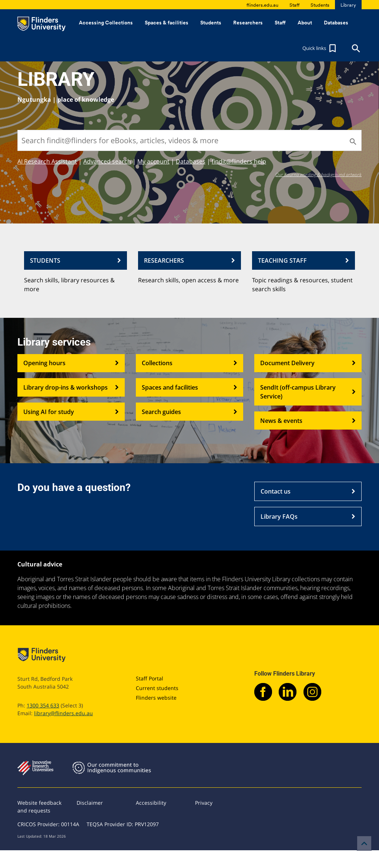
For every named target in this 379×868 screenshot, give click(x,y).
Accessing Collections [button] (106, 23)
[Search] (352, 142)
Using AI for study (71, 412)
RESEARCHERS (189, 260)
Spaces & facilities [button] (167, 23)
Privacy (204, 803)
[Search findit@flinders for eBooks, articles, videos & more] (189, 140)
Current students (157, 688)
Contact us (308, 491)
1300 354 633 (43, 705)
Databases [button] (336, 23)
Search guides (189, 412)
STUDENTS (76, 260)
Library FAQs (308, 517)
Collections (189, 363)
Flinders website (156, 698)
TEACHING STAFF (303, 260)
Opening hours (71, 363)
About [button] (305, 23)
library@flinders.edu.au (63, 713)
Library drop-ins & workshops (71, 387)
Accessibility (151, 803)
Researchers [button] (248, 23)
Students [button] (211, 23)
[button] (320, 48)
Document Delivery (308, 363)
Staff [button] (280, 23)
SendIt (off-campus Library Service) (308, 392)
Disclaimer (90, 803)
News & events (308, 421)
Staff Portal (150, 678)
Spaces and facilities (189, 387)
